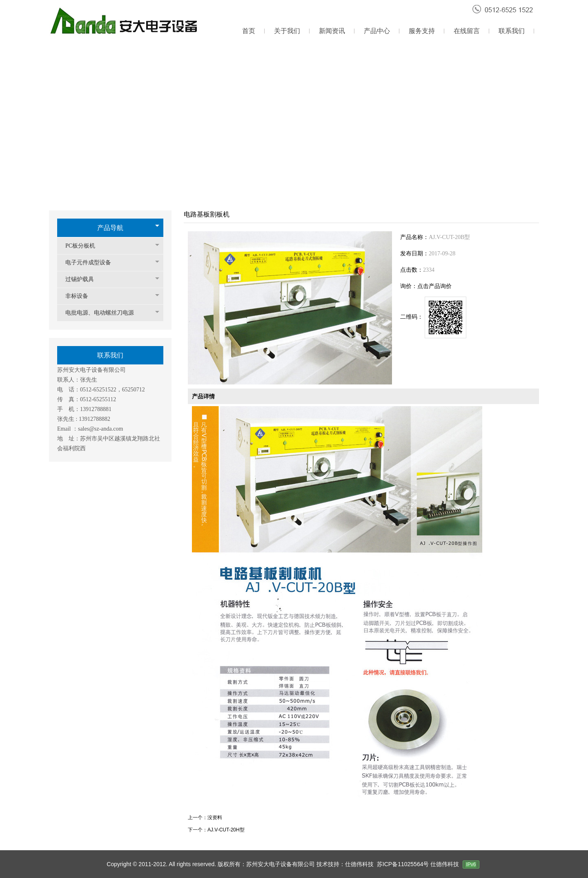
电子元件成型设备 (92, 263)
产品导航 (110, 228)
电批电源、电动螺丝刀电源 (104, 313)
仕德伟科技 (445, 864)
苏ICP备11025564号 (404, 864)
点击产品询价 (434, 286)
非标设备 (81, 296)
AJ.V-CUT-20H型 (226, 830)
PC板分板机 (84, 246)
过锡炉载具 (84, 279)
